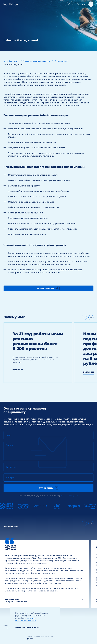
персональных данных (70, 496)
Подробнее (18, 370)
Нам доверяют (11, 526)
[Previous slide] (84, 523)
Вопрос (10, 445)
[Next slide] (91, 317)
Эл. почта (11, 467)
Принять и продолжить (27, 627)
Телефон (10, 478)
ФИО (8, 435)
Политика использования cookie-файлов (40, 638)
